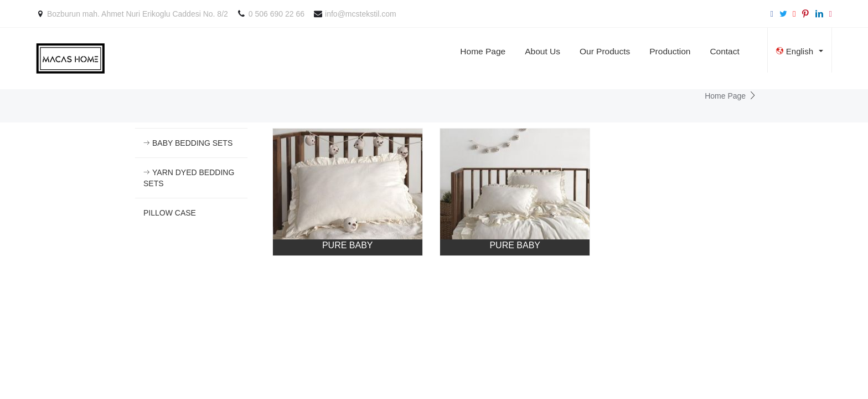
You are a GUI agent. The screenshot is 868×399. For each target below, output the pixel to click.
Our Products (605, 51)
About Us (542, 51)
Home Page (483, 51)
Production (670, 51)
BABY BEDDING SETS (188, 143)
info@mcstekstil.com (361, 14)
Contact (724, 51)
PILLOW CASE (170, 213)
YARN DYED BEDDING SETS (189, 178)
